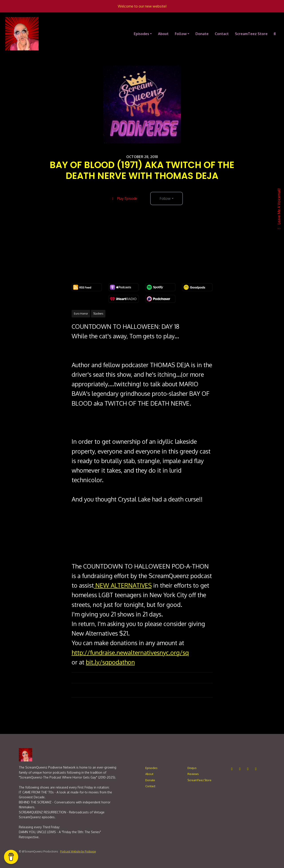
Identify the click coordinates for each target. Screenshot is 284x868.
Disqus (192, 768)
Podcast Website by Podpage (78, 851)
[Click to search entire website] (275, 34)
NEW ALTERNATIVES (123, 585)
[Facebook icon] (240, 769)
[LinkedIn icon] (248, 769)
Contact (222, 34)
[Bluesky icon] (256, 769)
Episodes (141, 34)
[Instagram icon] (232, 769)
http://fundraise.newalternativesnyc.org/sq (130, 652)
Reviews (193, 774)
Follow (181, 34)
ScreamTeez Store (251, 34)
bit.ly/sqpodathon (110, 662)
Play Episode (124, 198)
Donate (202, 34)
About (163, 34)
